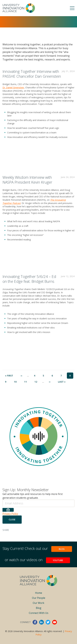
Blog (62, 549)
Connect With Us (39, 613)
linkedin (41, 622)
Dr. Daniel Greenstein (13, 87)
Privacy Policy (10, 514)
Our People (39, 598)
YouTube (58, 560)
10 (17, 382)
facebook (35, 622)
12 (37, 382)
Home (39, 593)
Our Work (38, 603)
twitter (48, 622)
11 (27, 382)
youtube (55, 622)
